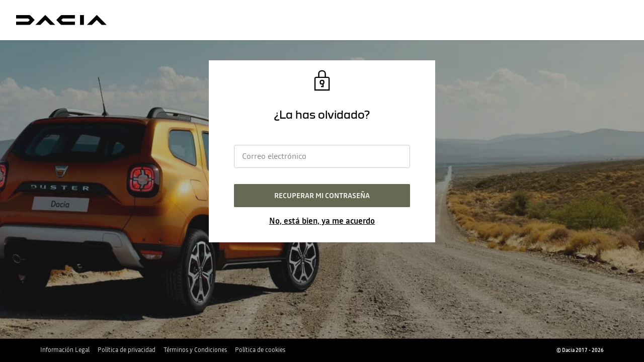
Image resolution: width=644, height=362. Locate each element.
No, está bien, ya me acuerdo (322, 221)
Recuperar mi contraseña (322, 196)
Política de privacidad (127, 350)
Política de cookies (260, 350)
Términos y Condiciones (195, 350)
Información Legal (65, 350)
